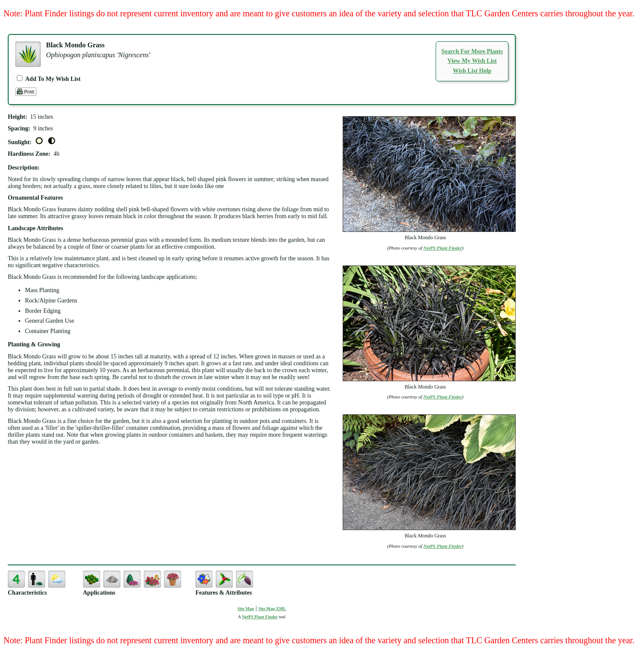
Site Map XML (272, 609)
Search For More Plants (472, 51)
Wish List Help (472, 71)
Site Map (246, 609)
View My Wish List (472, 61)
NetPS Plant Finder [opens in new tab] (260, 617)
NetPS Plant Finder (443, 248)
